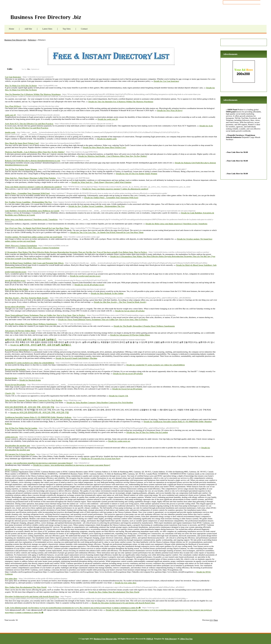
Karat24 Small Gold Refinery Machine (21, 350)
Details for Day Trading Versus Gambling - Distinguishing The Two (97, 206)
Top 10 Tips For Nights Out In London (21, 428)
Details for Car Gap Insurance (166, 81)
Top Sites (67, 29)
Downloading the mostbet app (17, 445)
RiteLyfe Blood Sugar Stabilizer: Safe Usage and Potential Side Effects (34, 263)
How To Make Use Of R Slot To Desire (21, 85)
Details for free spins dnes (126, 583)
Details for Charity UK (119, 396)
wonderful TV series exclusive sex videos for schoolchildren (30, 363)
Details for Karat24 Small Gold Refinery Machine (77, 358)
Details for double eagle (107, 139)
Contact (84, 29)
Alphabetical (35, 69)
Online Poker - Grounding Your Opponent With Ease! (27, 193)
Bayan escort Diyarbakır (15, 369)
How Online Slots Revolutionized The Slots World (26, 587)
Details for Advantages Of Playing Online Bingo (130, 335)
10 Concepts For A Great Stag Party (20, 454)
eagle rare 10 (10, 115)
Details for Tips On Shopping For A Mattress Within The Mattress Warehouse (121, 101)
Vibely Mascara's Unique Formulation (21, 245)
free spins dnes (11, 578)
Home (11, 29)
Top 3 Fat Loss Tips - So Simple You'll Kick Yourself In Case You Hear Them (37, 228)
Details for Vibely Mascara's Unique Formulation (39, 248)
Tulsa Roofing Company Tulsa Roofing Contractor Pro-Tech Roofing (34, 400)
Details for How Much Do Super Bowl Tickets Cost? (105, 147)
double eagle (10, 132)
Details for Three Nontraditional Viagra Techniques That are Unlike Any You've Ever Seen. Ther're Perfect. (103, 319)
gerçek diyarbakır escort (15, 280)
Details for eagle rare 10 (108, 119)
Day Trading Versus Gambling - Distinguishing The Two (28, 202)
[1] (211, 620)
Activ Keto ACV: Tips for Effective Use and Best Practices (29, 124)
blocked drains (11, 378)
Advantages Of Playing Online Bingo (20, 331)
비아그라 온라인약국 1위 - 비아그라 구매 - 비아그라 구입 (30, 407)
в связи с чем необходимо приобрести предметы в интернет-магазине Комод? (39, 463)
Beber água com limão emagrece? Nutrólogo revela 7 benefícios (31, 219)
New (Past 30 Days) (13, 106)
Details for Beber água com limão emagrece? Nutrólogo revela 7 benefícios (176, 224)
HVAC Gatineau (12, 469)
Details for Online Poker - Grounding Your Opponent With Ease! (111, 197)
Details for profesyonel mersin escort (85, 276)
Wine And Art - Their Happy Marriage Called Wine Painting (30, 178)
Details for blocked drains (30, 380)
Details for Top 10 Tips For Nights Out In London (147, 432)
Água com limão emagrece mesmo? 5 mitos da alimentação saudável (33, 187)
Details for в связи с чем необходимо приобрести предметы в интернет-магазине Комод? (72, 465)
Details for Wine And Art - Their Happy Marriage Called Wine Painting (101, 182)
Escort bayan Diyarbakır (15, 384)
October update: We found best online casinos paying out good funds (34, 237)
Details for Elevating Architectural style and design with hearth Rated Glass (123, 603)
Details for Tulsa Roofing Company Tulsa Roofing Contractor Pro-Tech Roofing (100, 402)
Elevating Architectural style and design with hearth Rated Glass (32, 596)
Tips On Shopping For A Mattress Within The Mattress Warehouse (33, 94)
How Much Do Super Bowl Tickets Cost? (22, 143)
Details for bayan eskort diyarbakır (130, 311)
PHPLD (150, 639)
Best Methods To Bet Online (17, 289)
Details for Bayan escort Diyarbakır (128, 373)
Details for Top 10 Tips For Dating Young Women (136, 173)
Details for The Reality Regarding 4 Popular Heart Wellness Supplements (144, 326)
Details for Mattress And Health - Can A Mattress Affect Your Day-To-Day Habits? (113, 156)
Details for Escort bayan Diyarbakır (127, 389)
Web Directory (171, 639)
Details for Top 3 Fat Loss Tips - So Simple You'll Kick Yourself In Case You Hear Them (107, 232)
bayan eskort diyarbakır (15, 306)
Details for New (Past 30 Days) (170, 110)
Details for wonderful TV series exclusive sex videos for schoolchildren (155, 365)
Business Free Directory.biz (48, 17)
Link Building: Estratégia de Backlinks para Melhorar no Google (32, 211)
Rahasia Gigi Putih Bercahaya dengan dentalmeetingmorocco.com (33, 161)
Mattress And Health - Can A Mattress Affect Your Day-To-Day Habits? (35, 152)
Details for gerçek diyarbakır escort (89, 285)
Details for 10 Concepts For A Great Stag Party (101, 458)
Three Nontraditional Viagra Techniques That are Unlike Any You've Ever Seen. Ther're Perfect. (45, 315)
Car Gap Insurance (13, 77)
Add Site (28, 29)
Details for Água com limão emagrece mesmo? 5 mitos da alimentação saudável (115, 189)
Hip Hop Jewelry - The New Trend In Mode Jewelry (27, 298)
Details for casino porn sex (119, 441)
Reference (32, 40)
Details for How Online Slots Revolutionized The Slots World (114, 592)
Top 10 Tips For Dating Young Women (21, 169)
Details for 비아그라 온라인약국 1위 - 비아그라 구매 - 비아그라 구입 (40, 412)
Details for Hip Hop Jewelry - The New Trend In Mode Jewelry (120, 302)
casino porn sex (11, 437)
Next (216, 620)
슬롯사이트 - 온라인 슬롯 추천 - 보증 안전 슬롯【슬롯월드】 (31, 340)
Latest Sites (47, 29)
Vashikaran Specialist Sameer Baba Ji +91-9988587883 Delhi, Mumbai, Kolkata (38, 417)
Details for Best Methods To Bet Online (107, 293)
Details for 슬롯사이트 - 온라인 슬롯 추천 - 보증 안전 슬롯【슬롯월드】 (41, 345)
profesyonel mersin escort (16, 272)
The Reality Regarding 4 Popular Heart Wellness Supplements (31, 324)
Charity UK (10, 393)
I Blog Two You (186, 639)
